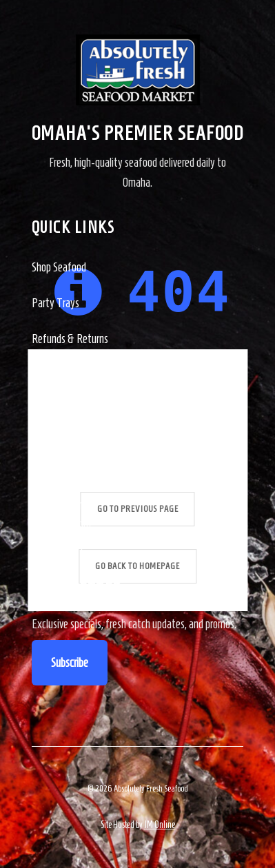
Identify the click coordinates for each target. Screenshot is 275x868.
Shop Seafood (59, 267)
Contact (48, 375)
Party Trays (55, 303)
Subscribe (70, 663)
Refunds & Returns (70, 339)
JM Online (160, 825)
